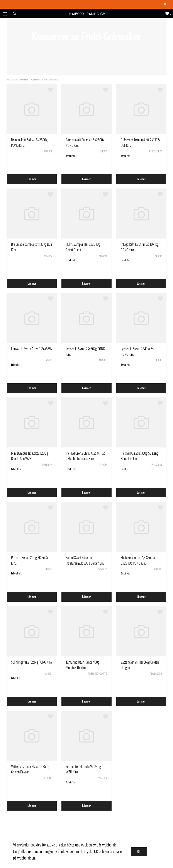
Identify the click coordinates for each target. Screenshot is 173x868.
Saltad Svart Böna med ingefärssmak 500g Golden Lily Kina (85, 563)
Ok (139, 852)
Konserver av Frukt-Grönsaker (45, 80)
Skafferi (24, 80)
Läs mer (32, 179)
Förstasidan (12, 80)
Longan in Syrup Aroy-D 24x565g (32, 349)
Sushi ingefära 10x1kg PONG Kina (32, 662)
